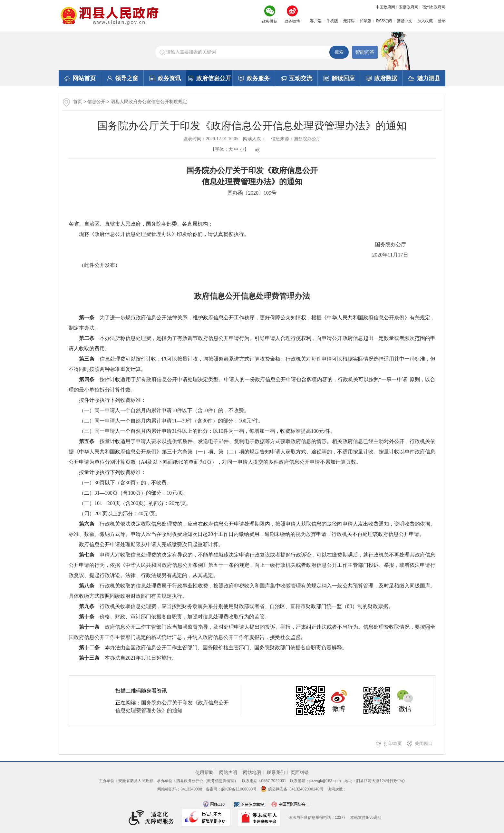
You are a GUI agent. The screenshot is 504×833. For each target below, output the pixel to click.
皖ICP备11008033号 (239, 789)
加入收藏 (425, 21)
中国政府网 (385, 7)
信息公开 (96, 102)
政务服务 (254, 78)
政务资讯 (165, 78)
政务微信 (270, 21)
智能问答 (365, 52)
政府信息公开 (210, 78)
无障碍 (349, 21)
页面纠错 (300, 772)
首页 (78, 102)
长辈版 (365, 21)
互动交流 (297, 78)
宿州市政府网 (434, 7)
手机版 (332, 21)
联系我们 (276, 772)
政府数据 (382, 78)
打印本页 (393, 743)
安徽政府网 (409, 7)
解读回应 (339, 78)
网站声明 (228, 772)
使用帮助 (204, 772)
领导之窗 (123, 78)
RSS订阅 (384, 21)
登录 (441, 21)
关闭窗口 (424, 743)
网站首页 (80, 78)
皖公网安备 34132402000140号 (292, 789)
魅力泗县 (424, 78)
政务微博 (292, 21)
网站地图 (252, 772)
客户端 (316, 21)
